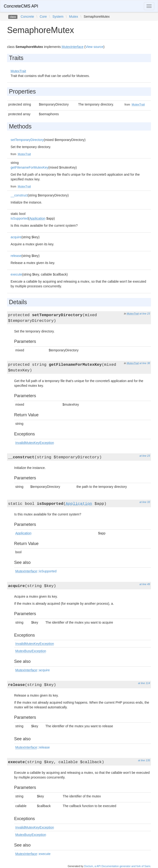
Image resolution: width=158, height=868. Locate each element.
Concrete (27, 17)
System (58, 17)
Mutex (73, 17)
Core (43, 17)
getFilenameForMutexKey (29, 167)
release (16, 256)
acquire (16, 237)
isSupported (19, 218)
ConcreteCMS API (21, 6)
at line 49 (145, 584)
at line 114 (144, 683)
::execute (33, 854)
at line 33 (145, 502)
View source (94, 47)
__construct (19, 195)
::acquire (32, 670)
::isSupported (36, 571)
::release (32, 747)
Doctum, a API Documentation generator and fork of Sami (117, 866)
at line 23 (145, 314)
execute (16, 274)
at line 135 (144, 760)
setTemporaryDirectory (27, 140)
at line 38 (145, 363)
